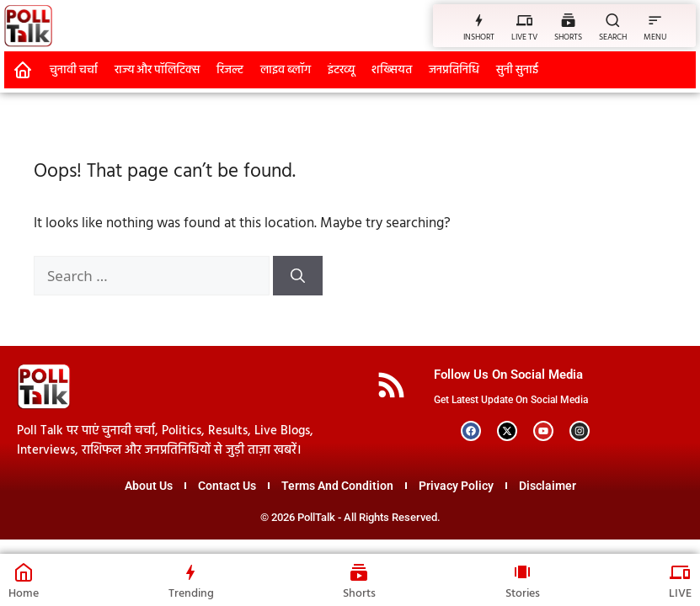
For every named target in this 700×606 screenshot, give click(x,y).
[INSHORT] (479, 20)
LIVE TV (524, 37)
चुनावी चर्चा (74, 70)
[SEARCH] (613, 20)
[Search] (298, 276)
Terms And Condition (337, 486)
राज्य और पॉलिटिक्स (157, 70)
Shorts (359, 594)
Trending (191, 594)
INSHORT (479, 37)
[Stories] (522, 572)
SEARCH (613, 37)
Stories (523, 594)
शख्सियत (392, 70)
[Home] (24, 572)
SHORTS (568, 37)
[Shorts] (360, 572)
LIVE (680, 594)
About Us (149, 486)
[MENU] (655, 20)
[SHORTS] (568, 20)
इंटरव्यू (341, 70)
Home (24, 594)
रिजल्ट (230, 70)
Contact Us (227, 486)
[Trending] (191, 572)
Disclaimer (548, 486)
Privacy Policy (456, 486)
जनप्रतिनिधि (454, 70)
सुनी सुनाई (517, 70)
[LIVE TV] (524, 20)
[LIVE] (681, 572)
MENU (655, 37)
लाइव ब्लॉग (286, 70)
